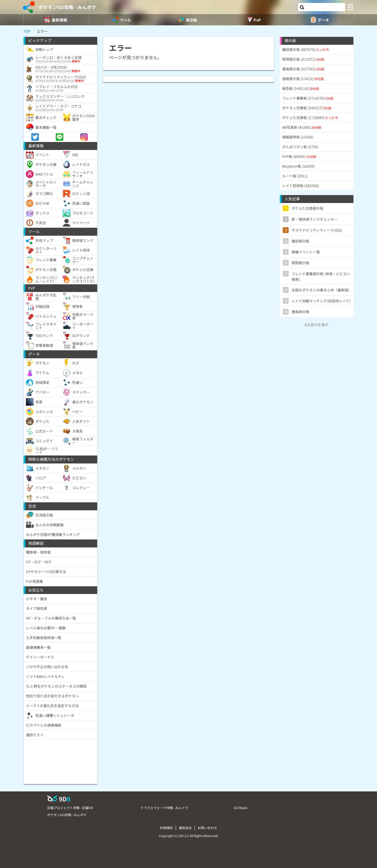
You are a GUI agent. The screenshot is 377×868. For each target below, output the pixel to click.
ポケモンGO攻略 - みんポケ (67, 7)
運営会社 (185, 828)
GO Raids (241, 808)
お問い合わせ (207, 828)
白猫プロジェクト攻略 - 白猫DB (70, 808)
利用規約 (166, 828)
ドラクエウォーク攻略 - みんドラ (164, 808)
